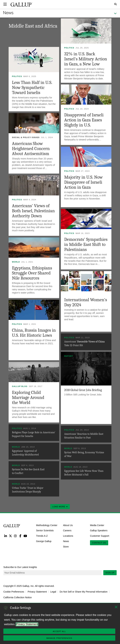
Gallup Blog (20, 386)
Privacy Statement (37, 592)
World (16, 262)
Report (69, 356)
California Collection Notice (18, 597)
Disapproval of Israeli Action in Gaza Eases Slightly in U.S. (84, 120)
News (66, 541)
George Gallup (44, 541)
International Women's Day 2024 (86, 302)
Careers (67, 530)
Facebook (20, 536)
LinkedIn (5, 536)
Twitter (10, 536)
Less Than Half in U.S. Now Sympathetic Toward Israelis (32, 88)
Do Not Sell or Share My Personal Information (84, 592)
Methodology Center (47, 525)
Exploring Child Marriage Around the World (28, 398)
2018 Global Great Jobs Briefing (83, 390)
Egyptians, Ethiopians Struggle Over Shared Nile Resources (32, 273)
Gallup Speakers (99, 530)
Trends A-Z (42, 536)
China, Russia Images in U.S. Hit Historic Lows (34, 333)
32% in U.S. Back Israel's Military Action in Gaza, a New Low (86, 59)
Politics (69, 48)
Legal (53, 592)
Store (66, 547)
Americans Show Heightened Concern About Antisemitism (31, 149)
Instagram (15, 536)
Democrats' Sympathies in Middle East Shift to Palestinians (86, 244)
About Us (68, 525)
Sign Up (110, 573)
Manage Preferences (59, 638)
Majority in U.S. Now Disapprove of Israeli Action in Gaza (83, 182)
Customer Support (100, 536)
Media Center (97, 525)
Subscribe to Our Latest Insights (20, 567)
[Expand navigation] (5, 4)
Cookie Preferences (14, 592)
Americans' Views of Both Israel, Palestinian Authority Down (33, 211)
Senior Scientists (45, 530)
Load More (60, 507)
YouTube (25, 536)
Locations (68, 536)
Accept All (59, 631)
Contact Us (99, 543)
